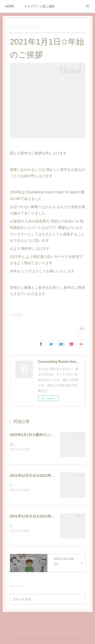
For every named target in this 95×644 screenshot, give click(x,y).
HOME (10, 6)
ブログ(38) (16, 315)
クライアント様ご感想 (40, 6)
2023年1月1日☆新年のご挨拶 (34, 435)
